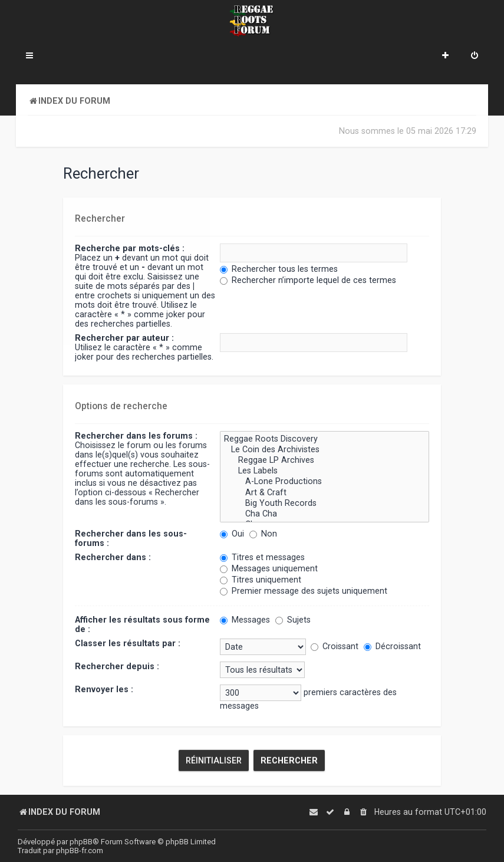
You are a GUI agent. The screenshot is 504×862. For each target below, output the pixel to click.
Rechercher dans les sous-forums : (131, 538)
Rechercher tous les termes (279, 269)
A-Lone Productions (324, 481)
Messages (245, 619)
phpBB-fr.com (80, 851)
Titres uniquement (261, 579)
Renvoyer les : (104, 689)
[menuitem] (475, 57)
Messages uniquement (269, 568)
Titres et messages (262, 557)
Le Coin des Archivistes (324, 449)
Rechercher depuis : (117, 666)
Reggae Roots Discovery (324, 439)
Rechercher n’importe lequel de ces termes (308, 280)
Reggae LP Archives (324, 460)
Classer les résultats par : (128, 643)
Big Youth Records (324, 502)
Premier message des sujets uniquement (304, 590)
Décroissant (392, 646)
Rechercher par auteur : (124, 338)
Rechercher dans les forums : (136, 435)
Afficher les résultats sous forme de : (142, 624)
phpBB (81, 842)
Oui (232, 533)
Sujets (293, 619)
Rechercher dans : (113, 557)
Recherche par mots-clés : (130, 248)
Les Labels (324, 471)
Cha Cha (324, 514)
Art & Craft (324, 492)
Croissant (335, 646)
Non (263, 533)
